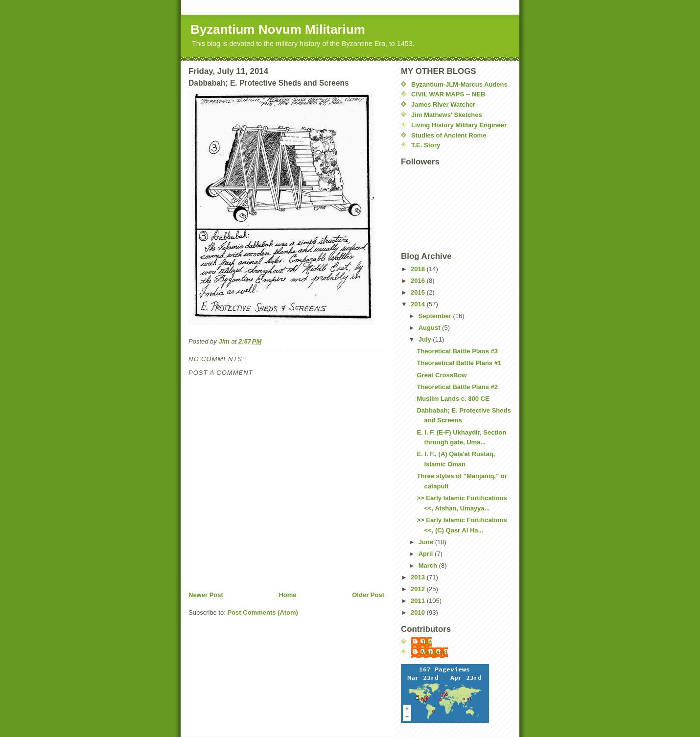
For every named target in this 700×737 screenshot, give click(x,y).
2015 (419, 292)
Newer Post (206, 595)
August (430, 328)
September (436, 316)
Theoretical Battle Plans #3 (457, 351)
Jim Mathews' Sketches (447, 115)
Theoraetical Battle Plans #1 (459, 363)
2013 (419, 577)
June (427, 542)
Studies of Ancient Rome (449, 135)
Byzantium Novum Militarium (278, 29)
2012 (419, 589)
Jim (426, 642)
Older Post (368, 595)
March (429, 565)
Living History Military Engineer (459, 125)
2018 (419, 269)
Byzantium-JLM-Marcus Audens (459, 84)
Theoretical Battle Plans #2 (457, 387)
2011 (419, 601)
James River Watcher (443, 104)
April (427, 554)
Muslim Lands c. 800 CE (453, 399)
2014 (419, 304)
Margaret (434, 652)
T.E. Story (426, 145)
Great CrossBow (442, 375)
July (426, 339)
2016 (419, 281)
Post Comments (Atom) (263, 612)
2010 (419, 612)
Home (287, 595)
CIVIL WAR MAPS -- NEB (448, 94)
